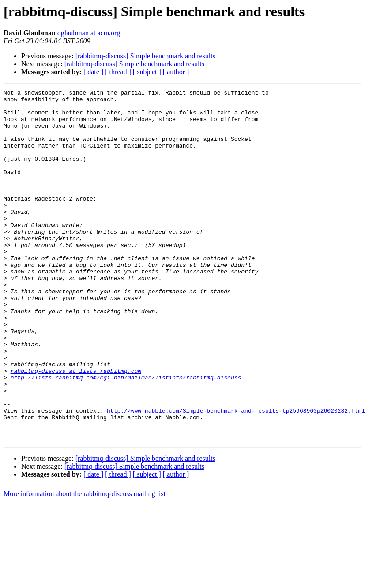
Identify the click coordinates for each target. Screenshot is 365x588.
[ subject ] (147, 72)
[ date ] (93, 72)
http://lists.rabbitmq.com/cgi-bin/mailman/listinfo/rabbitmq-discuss (126, 436)
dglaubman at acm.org (89, 33)
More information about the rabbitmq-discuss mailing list (85, 564)
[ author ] (176, 72)
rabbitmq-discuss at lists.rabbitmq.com (76, 428)
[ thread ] (118, 72)
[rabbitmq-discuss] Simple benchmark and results (145, 56)
